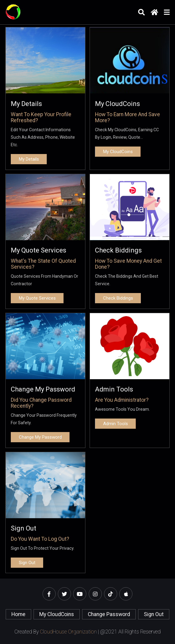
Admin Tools (114, 389)
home (18, 614)
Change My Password (43, 389)
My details (26, 104)
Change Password (109, 614)
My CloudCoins (117, 104)
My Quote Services (39, 250)
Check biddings (118, 250)
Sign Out (24, 528)
